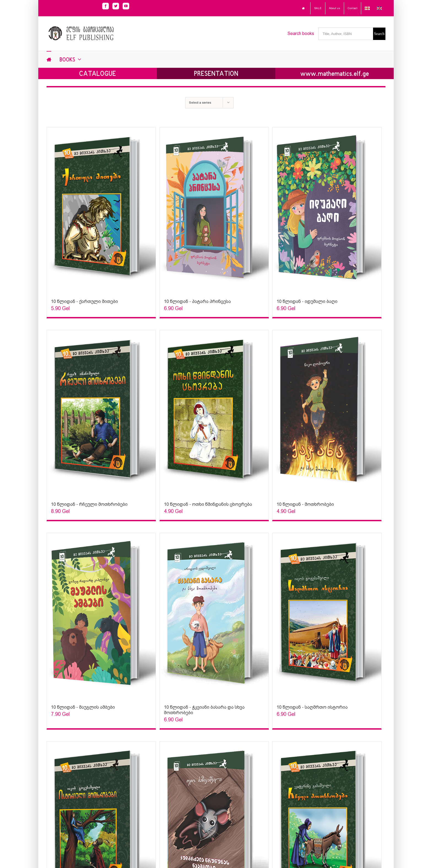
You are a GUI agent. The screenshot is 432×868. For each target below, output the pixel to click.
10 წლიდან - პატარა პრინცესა (197, 301)
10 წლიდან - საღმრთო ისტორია (312, 707)
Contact (353, 8)
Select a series (200, 103)
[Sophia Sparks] (101, 210)
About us (335, 8)
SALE (318, 8)
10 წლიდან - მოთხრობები (305, 504)
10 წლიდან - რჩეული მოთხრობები (89, 504)
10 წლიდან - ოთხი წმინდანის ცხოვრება (208, 504)
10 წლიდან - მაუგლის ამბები (83, 707)
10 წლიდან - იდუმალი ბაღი (307, 301)
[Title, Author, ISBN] (346, 34)
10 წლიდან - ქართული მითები (84, 301)
